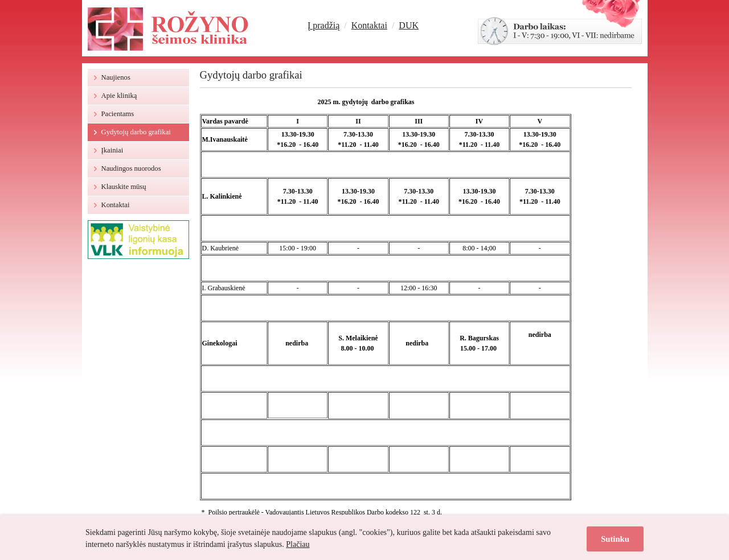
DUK (409, 25)
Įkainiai (112, 150)
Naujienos (116, 77)
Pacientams (118, 114)
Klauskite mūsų (124, 187)
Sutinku (615, 539)
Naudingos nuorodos (131, 168)
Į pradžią (323, 25)
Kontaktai (369, 25)
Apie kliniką (119, 96)
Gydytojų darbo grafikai (136, 132)
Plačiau (298, 544)
